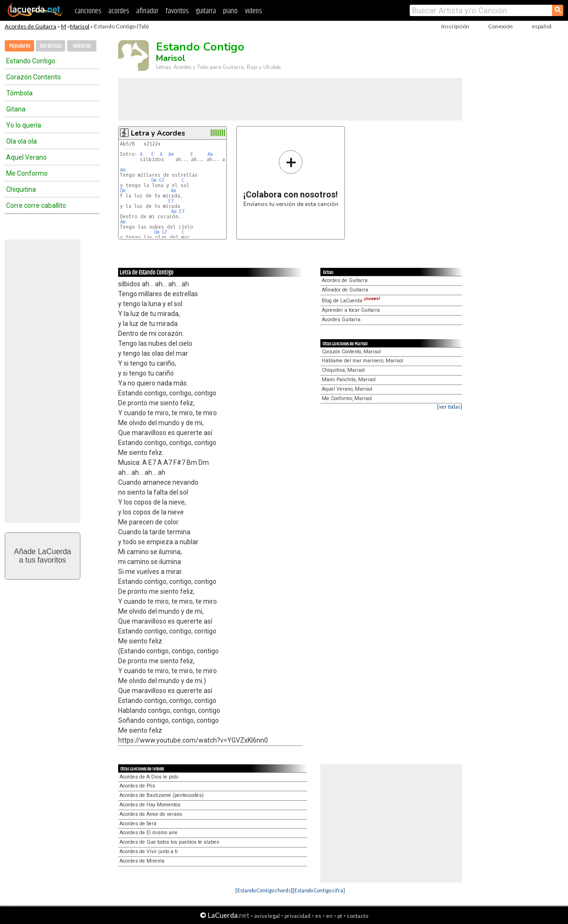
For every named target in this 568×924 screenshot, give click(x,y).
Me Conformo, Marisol (347, 398)
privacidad (297, 916)
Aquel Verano (26, 157)
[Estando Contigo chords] (264, 890)
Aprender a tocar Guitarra (351, 310)
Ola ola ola (22, 141)
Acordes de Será (138, 824)
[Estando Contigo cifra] (319, 890)
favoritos (177, 11)
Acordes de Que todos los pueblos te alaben (169, 842)
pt (340, 916)
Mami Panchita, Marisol (349, 380)
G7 (162, 180)
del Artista (51, 46)
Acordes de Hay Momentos (150, 805)
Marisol (80, 26)
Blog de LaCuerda (351, 301)
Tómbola (19, 93)
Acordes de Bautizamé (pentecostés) (162, 795)
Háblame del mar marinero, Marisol (362, 361)
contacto (357, 916)
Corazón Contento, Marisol (351, 352)
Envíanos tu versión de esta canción (291, 178)
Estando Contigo (31, 61)
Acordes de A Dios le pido (149, 777)
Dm (154, 180)
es (318, 916)
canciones (88, 11)
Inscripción (455, 26)
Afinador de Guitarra (345, 290)
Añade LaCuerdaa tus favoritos (43, 556)
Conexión (500, 26)
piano (230, 11)
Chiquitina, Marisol (343, 370)
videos (253, 11)
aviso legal (267, 916)
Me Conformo (27, 173)
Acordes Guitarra (341, 320)
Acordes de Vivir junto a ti (149, 851)
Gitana (16, 109)
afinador (147, 11)
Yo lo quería (24, 125)
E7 (171, 201)
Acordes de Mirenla (142, 861)
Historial (82, 46)
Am (171, 154)
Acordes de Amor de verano (151, 814)
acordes (119, 11)
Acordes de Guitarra (30, 26)
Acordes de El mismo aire (149, 833)
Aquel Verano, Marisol (347, 389)
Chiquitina (21, 189)
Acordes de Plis (137, 786)
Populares (20, 46)
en (329, 916)
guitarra (206, 11)
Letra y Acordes (158, 133)
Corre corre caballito (36, 205)
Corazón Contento (34, 77)
